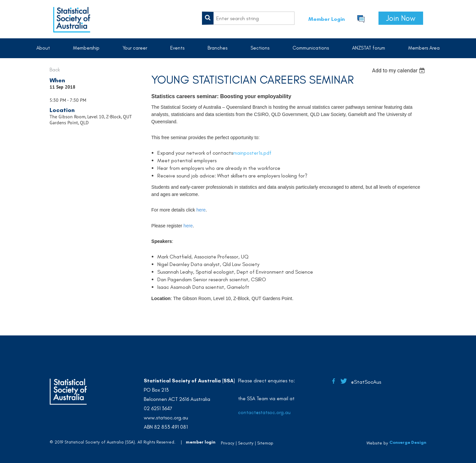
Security (246, 443)
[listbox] (399, 71)
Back (55, 70)
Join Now (401, 18)
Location (62, 110)
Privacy (228, 443)
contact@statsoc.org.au (264, 412)
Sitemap (265, 443)
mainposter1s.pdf (252, 153)
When (57, 80)
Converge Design (408, 442)
